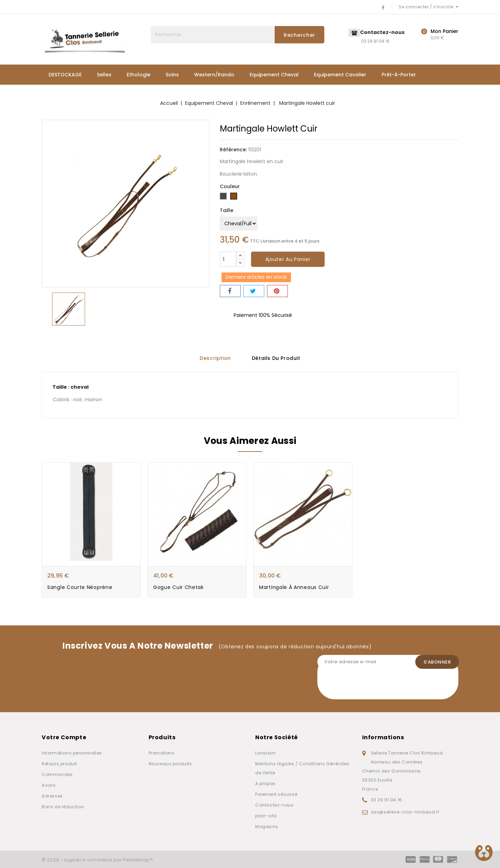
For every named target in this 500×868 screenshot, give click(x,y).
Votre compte (64, 737)
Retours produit (59, 764)
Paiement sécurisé (276, 794)
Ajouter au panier (288, 259)
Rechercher (299, 35)
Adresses (52, 796)
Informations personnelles (72, 753)
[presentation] (370, 686)
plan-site (266, 816)
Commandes (57, 774)
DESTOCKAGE (65, 75)
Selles (104, 75)
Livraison (265, 753)
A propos (265, 783)
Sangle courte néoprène (80, 588)
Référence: (233, 150)
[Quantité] (228, 259)
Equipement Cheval (274, 75)
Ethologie (139, 75)
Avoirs (49, 785)
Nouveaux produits (170, 764)
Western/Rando (214, 75)
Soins (172, 75)
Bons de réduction (63, 807)
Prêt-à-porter (399, 75)
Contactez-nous (274, 805)
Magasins (267, 827)
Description (215, 358)
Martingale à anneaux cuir (294, 588)
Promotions (162, 753)
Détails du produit (276, 358)
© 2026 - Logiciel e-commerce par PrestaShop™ (97, 860)
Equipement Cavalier (340, 75)
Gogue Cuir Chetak (178, 588)
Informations (383, 737)
